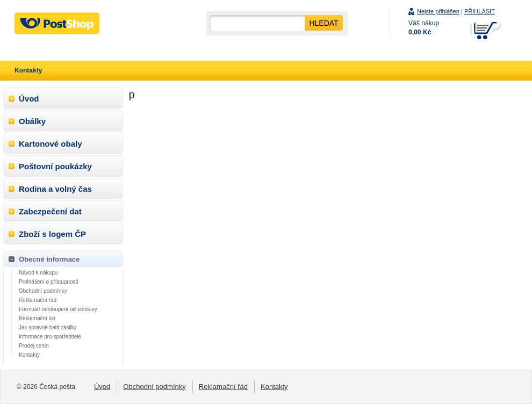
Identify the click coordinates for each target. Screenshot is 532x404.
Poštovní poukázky (55, 166)
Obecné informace (49, 259)
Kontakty (29, 355)
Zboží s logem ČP (52, 234)
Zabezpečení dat (50, 211)
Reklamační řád (38, 300)
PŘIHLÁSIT (480, 11)
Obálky (32, 121)
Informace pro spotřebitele (50, 337)
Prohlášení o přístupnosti (49, 282)
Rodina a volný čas (55, 189)
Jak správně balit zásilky (48, 327)
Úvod (29, 99)
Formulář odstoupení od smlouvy (58, 309)
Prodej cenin (34, 346)
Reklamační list (37, 318)
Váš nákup (424, 28)
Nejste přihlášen (438, 11)
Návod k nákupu (38, 273)
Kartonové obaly (51, 144)
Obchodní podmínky (43, 291)
